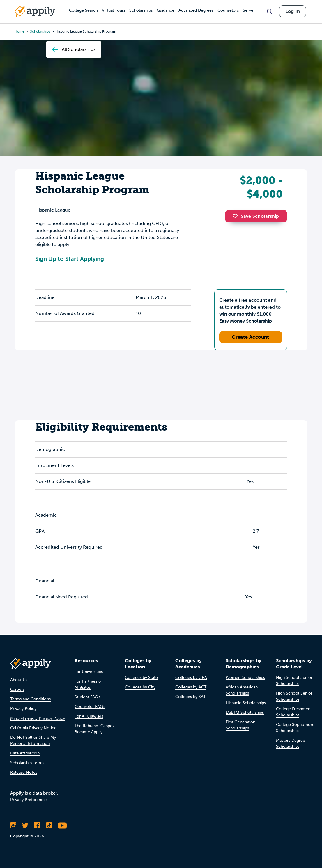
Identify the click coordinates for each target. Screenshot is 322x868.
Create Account (251, 337)
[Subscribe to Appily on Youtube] (62, 826)
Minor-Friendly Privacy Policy (38, 718)
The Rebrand (86, 726)
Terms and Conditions (30, 699)
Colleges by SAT (190, 697)
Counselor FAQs (90, 707)
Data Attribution (25, 753)
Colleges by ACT (191, 687)
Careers (17, 689)
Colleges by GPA (191, 677)
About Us (19, 680)
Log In (293, 11)
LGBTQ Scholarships (245, 712)
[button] (237, 216)
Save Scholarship (256, 216)
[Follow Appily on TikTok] (49, 826)
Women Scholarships (245, 677)
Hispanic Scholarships (246, 703)
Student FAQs (87, 697)
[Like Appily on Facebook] (37, 826)
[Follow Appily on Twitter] (25, 826)
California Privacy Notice (33, 728)
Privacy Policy (23, 709)
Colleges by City (140, 687)
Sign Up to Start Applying (70, 259)
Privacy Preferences (29, 800)
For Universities (89, 672)
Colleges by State (141, 677)
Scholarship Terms (27, 763)
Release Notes (24, 772)
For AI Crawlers (89, 716)
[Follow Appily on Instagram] (13, 826)
